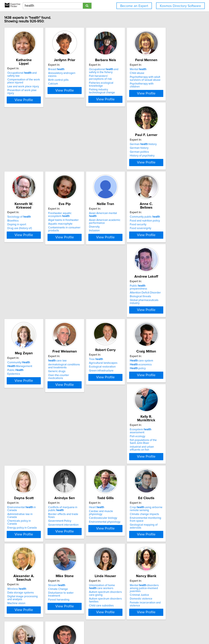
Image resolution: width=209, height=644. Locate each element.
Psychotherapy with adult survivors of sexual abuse (172, 82)
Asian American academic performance (172, 161)
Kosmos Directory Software (180, 6)
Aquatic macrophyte (120, 167)
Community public (25, 239)
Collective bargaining (23, 584)
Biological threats (69, 247)
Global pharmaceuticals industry (78, 251)
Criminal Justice (117, 496)
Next (129, 616)
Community (119, 241)
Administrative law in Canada (174, 326)
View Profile (30, 100)
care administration (173, 489)
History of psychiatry (22, 168)
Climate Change (20, 493)
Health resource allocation (173, 500)
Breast (67, 73)
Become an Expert (134, 6)
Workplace (20, 572)
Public (116, 249)
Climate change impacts (122, 412)
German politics (19, 164)
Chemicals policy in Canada (173, 330)
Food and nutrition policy (25, 243)
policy (67, 330)
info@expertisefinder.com (86, 632)
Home (104, 632)
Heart (66, 406)
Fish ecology (115, 326)
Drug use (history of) (71, 168)
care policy (168, 493)
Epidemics (114, 253)
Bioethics (64, 160)
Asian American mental (175, 156)
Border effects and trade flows (28, 412)
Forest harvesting (20, 500)
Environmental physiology (74, 417)
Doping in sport (68, 164)
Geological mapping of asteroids (128, 423)
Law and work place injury (25, 86)
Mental (165, 73)
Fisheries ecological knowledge (127, 86)
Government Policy (21, 416)
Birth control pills (69, 81)
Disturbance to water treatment (29, 497)
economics (70, 326)
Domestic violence (119, 500)
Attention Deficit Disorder (74, 243)
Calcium (64, 84)
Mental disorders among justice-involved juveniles (127, 490)
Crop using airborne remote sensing (124, 407)
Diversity (162, 167)
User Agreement (127, 632)
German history (23, 156)
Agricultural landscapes (24, 325)
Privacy (113, 632)
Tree (17, 321)
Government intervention (25, 420)
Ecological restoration (23, 329)
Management (120, 245)
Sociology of (70, 156)
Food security (18, 247)
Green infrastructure (22, 332)
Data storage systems (170, 410)
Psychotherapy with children (174, 87)
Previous (83, 616)
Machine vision (166, 420)
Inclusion (162, 171)
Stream (18, 489)
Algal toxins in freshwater (123, 163)
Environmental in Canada (176, 323)
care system (70, 323)
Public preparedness (75, 239)
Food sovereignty (20, 251)
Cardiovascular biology (73, 413)
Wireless (166, 406)
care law (166, 239)
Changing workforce (22, 580)
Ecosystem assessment (126, 323)
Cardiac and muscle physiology (78, 410)
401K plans (16, 576)
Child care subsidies (71, 509)
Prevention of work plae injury (28, 90)
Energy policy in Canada (171, 334)
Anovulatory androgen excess (77, 77)
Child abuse (164, 77)
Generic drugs (165, 250)
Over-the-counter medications (175, 254)
